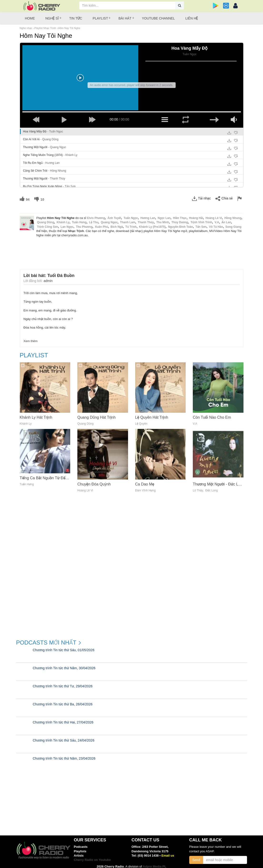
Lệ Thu (94, 219)
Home (30, 18)
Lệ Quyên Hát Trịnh (152, 414)
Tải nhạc (201, 195)
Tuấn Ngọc (131, 215)
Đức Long (212, 487)
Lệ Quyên (141, 420)
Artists (79, 852)
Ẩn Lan (226, 219)
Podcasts (81, 844)
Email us (168, 852)
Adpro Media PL (155, 863)
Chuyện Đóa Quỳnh (94, 481)
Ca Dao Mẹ (145, 481)
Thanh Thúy (146, 219)
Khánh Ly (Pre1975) (152, 223)
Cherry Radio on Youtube (92, 856)
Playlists (80, 848)
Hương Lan (148, 215)
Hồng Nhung (233, 215)
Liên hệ (192, 18)
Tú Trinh (131, 223)
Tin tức (76, 18)
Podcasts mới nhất (46, 639)
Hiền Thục (180, 215)
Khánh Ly (63, 219)
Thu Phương (84, 223)
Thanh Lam (128, 219)
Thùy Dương (180, 219)
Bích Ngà (117, 223)
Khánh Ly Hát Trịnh (36, 414)
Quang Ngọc (109, 219)
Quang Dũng (46, 219)
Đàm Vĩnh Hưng (145, 487)
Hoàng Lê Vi (214, 215)
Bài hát (125, 18)
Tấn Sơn (201, 223)
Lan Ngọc (67, 223)
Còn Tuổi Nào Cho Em (212, 414)
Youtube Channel (158, 18)
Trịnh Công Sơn (48, 223)
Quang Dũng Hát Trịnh (97, 414)
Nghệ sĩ (52, 18)
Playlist (100, 18)
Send (196, 857)
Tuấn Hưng (79, 219)
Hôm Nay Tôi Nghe (69, 28)
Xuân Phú (102, 223)
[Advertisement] (132, 247)
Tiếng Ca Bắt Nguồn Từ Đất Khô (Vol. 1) (54, 475)
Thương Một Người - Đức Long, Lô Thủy (227, 481)
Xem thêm (31, 338)
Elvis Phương (96, 215)
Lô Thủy (198, 487)
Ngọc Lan (164, 215)
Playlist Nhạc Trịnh (45, 28)
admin (48, 277)
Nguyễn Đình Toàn (181, 223)
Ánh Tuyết (114, 215)
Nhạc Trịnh (76, 228)
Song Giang (233, 223)
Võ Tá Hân (216, 223)
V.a (217, 219)
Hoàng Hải (196, 215)
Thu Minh (163, 219)
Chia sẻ (224, 195)
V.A (195, 420)
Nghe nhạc (26, 28)
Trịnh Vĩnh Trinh (201, 219)
